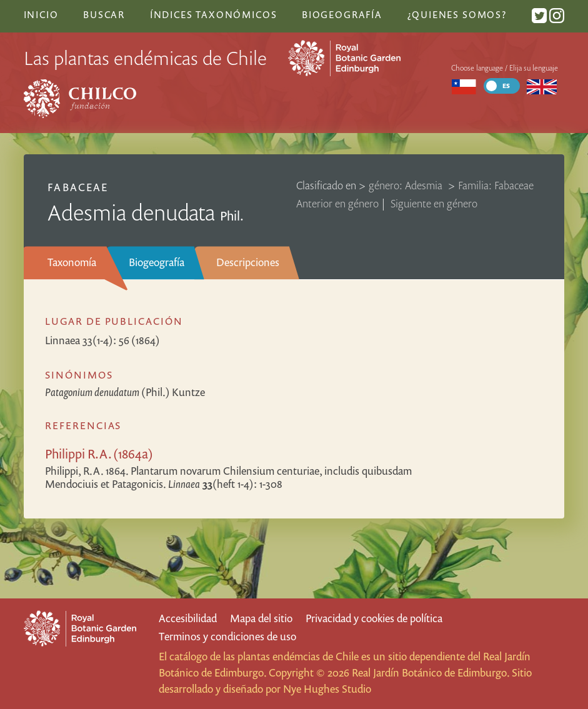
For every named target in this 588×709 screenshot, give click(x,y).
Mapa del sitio (261, 618)
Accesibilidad (188, 618)
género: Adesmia (407, 185)
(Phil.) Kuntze (125, 392)
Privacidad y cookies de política (374, 618)
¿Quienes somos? (457, 14)
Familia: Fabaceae (496, 185)
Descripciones (248, 262)
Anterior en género (337, 203)
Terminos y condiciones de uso (227, 636)
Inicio (41, 14)
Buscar (104, 14)
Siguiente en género (434, 203)
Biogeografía (157, 262)
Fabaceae (77, 187)
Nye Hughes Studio (327, 689)
